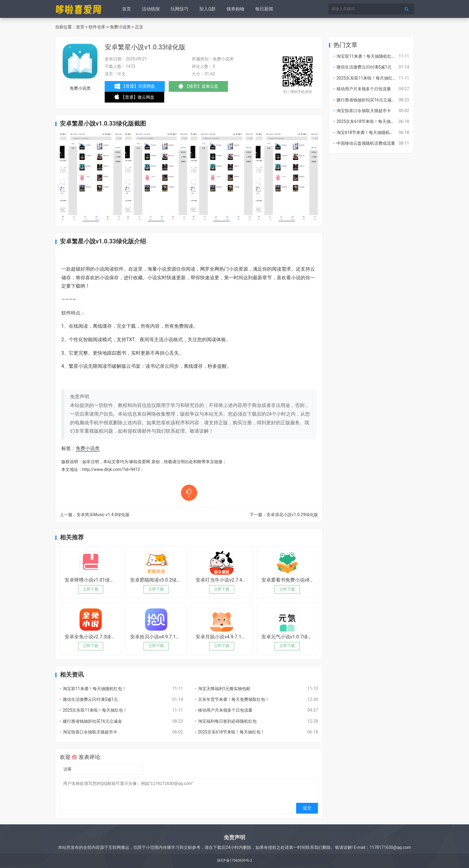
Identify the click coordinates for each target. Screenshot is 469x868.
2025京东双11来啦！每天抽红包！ (95, 710)
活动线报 (151, 9)
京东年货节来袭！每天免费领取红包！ (234, 699)
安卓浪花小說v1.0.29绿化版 (292, 515)
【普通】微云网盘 (134, 98)
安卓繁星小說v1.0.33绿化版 (145, 47)
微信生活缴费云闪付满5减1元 (90, 699)
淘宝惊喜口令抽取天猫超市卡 (90, 732)
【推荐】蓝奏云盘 (199, 88)
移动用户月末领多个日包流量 (225, 710)
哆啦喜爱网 (140, 462)
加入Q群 (207, 9)
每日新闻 (264, 9)
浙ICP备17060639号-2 (234, 861)
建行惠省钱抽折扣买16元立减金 (92, 721)
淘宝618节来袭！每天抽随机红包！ (369, 132)
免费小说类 (120, 27)
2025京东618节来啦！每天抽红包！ (231, 732)
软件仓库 (97, 27)
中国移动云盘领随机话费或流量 (366, 143)
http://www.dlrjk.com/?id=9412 (111, 469)
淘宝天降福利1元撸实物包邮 (224, 689)
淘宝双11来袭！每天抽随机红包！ (95, 689)
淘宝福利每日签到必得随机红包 (227, 721)
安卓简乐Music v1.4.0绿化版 (103, 515)
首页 (127, 9)
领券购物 (235, 9)
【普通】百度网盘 (135, 86)
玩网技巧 (179, 9)
